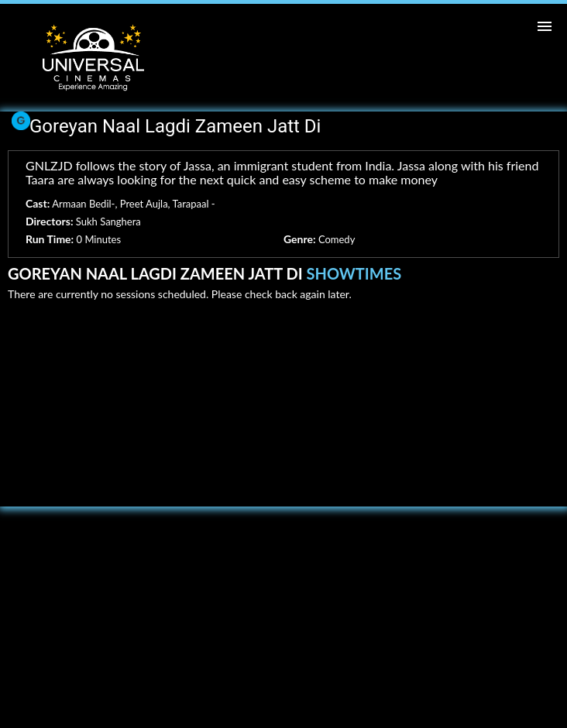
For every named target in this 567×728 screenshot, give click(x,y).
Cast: (38, 203)
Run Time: (50, 239)
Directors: (49, 221)
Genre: (300, 239)
